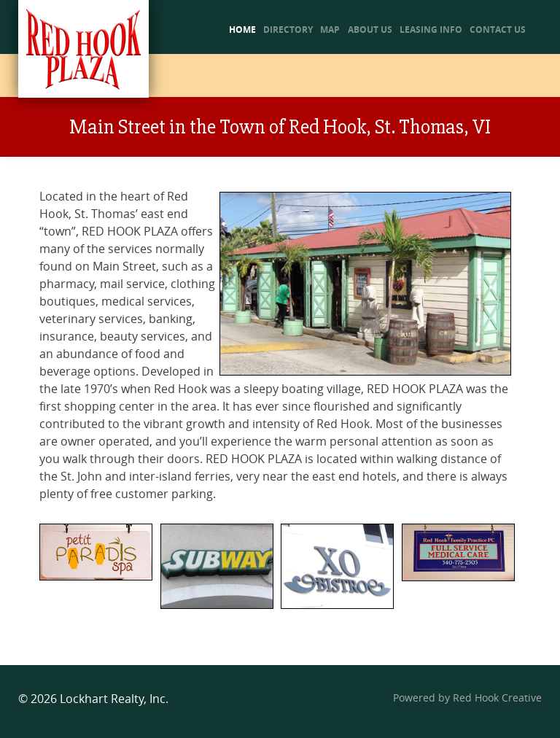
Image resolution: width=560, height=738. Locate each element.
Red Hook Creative (497, 698)
